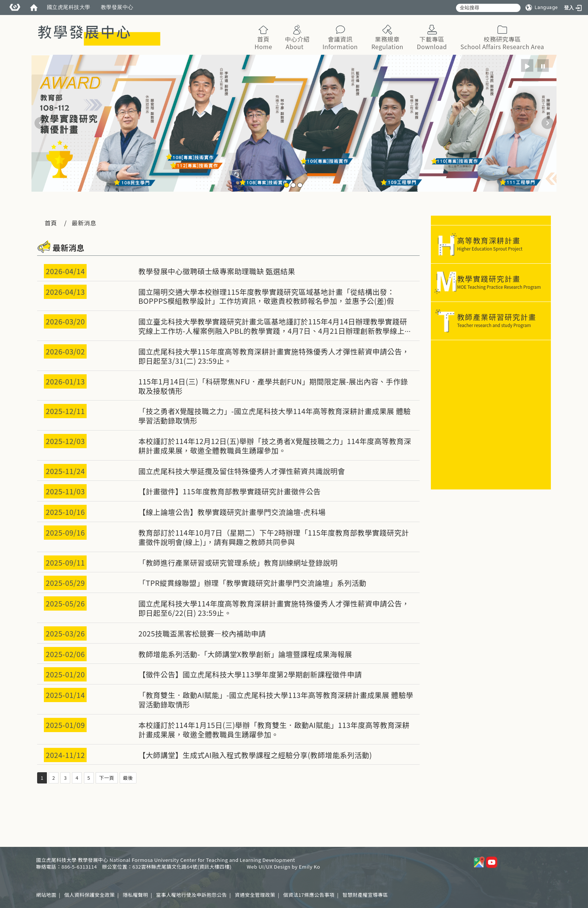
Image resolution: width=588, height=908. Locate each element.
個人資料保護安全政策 (89, 895)
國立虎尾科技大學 (69, 7)
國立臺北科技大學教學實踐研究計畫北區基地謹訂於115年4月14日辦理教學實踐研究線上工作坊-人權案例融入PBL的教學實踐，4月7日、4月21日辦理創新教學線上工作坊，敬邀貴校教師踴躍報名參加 (275, 331)
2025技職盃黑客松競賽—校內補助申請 (202, 633)
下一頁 (107, 778)
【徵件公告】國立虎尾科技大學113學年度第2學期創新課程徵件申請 (250, 674)
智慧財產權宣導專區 (365, 895)
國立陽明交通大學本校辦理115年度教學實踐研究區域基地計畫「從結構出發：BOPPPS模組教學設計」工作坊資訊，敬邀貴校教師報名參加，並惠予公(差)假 (266, 296)
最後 (128, 778)
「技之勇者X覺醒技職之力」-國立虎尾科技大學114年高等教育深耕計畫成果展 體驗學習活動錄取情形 (274, 416)
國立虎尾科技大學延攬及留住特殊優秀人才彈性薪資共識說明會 (242, 471)
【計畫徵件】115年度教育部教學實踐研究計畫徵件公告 (229, 491)
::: (548, 18)
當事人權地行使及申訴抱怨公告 (191, 895)
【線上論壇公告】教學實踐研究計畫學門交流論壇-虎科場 (232, 512)
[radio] (527, 65)
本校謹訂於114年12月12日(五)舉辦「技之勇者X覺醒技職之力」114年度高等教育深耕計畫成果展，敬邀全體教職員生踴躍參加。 (275, 446)
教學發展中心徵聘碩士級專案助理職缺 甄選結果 (217, 271)
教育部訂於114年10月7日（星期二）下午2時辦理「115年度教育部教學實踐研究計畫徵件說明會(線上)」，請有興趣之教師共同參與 (274, 537)
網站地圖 (46, 895)
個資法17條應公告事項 (309, 895)
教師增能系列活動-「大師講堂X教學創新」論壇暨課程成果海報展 (245, 654)
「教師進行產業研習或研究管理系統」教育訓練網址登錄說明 (238, 563)
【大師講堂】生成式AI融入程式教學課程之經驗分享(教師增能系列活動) (255, 755)
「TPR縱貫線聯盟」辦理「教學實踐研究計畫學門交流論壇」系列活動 (252, 583)
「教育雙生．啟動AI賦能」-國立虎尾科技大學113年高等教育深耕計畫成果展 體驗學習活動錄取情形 (276, 700)
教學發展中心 (117, 7)
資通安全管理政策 (255, 895)
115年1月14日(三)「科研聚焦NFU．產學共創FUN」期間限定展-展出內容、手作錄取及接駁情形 (273, 386)
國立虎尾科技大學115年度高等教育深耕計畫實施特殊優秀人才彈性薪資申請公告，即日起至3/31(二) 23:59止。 (274, 356)
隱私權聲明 (135, 895)
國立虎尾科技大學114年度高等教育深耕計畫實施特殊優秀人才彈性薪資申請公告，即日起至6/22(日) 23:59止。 (274, 608)
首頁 (51, 223)
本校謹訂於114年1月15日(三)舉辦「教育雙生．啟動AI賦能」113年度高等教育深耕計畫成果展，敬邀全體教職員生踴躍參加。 (274, 730)
